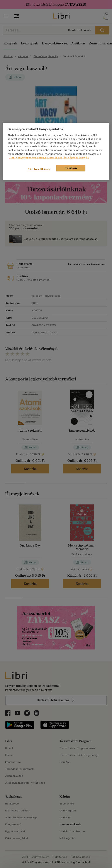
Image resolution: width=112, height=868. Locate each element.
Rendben (71, 168)
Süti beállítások (39, 169)
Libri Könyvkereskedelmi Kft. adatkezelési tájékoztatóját (49, 157)
